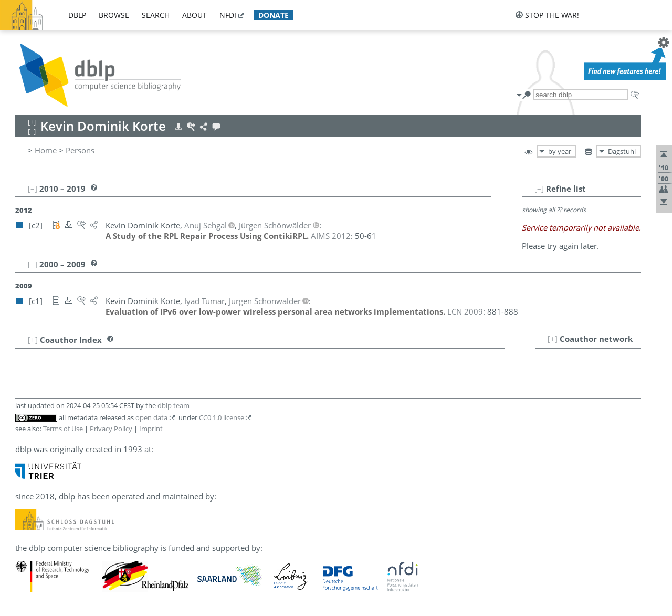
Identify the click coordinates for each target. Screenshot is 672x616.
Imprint (151, 429)
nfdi (228, 15)
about (195, 15)
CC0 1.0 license (222, 417)
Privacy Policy (111, 429)
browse (114, 15)
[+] (553, 339)
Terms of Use (63, 429)
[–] (539, 189)
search (156, 15)
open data (151, 417)
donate (274, 15)
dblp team (174, 405)
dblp (77, 15)
